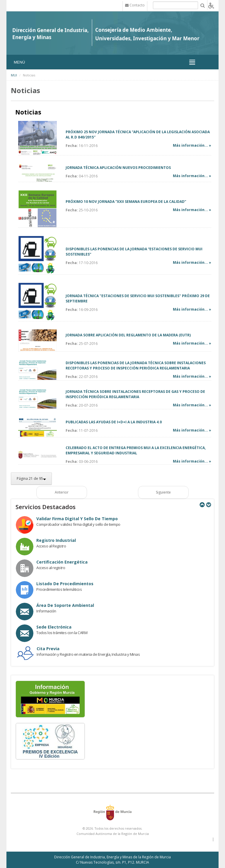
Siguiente (163, 492)
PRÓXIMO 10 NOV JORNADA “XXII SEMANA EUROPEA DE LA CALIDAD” (126, 202)
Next (208, 505)
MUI (14, 75)
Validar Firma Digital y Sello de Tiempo (77, 519)
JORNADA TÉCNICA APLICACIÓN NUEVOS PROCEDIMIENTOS (118, 168)
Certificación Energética (62, 562)
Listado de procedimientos (65, 584)
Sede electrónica (54, 627)
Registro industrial (56, 540)
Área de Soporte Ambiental (65, 605)
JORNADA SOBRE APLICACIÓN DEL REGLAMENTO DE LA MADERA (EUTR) (128, 335)
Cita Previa (48, 649)
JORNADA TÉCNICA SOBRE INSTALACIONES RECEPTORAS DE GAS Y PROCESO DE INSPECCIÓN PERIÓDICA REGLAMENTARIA (135, 394)
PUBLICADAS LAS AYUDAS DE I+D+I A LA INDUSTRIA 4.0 (114, 422)
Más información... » (192, 145)
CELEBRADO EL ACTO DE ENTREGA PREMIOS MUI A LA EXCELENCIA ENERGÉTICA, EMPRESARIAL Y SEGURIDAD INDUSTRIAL (136, 450)
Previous (202, 505)
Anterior (62, 492)
